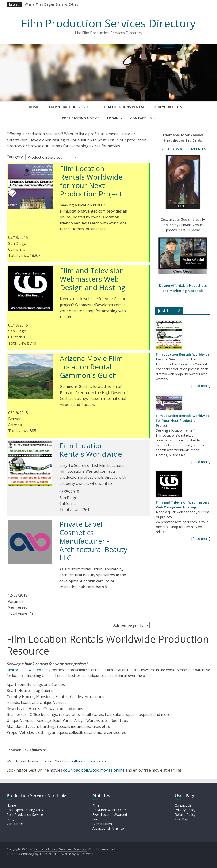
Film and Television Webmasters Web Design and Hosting (93, 279)
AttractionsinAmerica (108, 828)
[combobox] (52, 157)
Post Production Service (25, 815)
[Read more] (201, 386)
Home (34, 107)
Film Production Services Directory (108, 23)
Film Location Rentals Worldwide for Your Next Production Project (91, 181)
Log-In (113, 118)
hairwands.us (97, 761)
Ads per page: (125, 625)
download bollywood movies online (94, 770)
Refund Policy (185, 815)
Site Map (181, 819)
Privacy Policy (185, 810)
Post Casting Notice (81, 118)
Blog (10, 819)
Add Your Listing (169, 107)
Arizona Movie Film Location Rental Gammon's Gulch (91, 367)
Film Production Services (70, 107)
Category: (15, 157)
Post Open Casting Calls (25, 810)
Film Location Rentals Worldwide (91, 450)
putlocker (79, 761)
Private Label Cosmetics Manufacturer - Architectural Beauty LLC (93, 541)
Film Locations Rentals (125, 107)
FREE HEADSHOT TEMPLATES (183, 149)
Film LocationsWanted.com (110, 808)
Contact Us (141, 118)
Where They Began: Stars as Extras (51, 4)
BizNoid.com (102, 824)
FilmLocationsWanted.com (28, 670)
